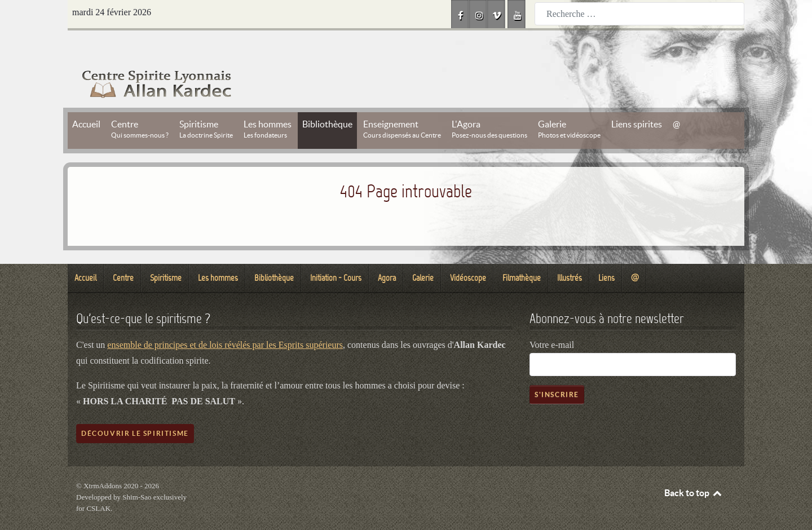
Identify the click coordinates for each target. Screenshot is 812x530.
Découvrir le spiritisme (135, 408)
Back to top (694, 467)
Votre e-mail (552, 319)
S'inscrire (557, 369)
